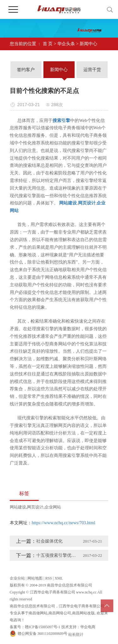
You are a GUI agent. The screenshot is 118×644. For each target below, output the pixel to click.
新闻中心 (88, 44)
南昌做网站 (38, 613)
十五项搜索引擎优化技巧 (58, 555)
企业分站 (17, 578)
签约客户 (26, 70)
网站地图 (35, 578)
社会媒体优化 (49, 541)
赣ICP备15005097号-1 (43, 627)
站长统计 (76, 635)
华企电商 (88, 627)
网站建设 (18, 507)
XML (59, 578)
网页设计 (35, 507)
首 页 (48, 44)
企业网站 (53, 507)
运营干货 (92, 70)
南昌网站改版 (83, 613)
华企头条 (66, 44)
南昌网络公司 (60, 613)
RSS (49, 578)
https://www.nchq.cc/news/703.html (64, 523)
